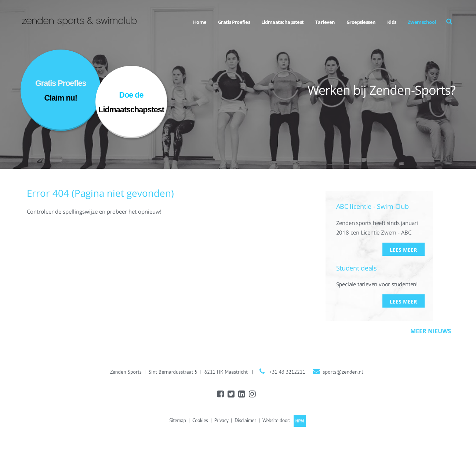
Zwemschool (422, 22)
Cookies (200, 420)
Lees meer (403, 250)
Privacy (221, 420)
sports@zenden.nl (343, 372)
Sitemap (177, 420)
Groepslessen (361, 22)
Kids (392, 22)
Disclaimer (245, 420)
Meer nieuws (431, 331)
